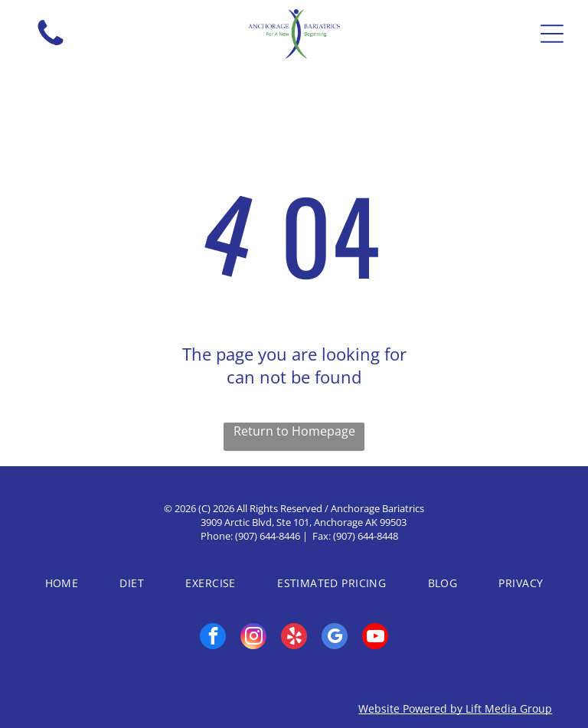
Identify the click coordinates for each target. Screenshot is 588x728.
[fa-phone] (51, 45)
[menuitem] (62, 583)
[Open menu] (552, 34)
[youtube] (375, 638)
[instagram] (253, 638)
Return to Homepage (294, 431)
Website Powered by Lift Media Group (455, 708)
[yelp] (294, 638)
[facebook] (213, 638)
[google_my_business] (335, 638)
